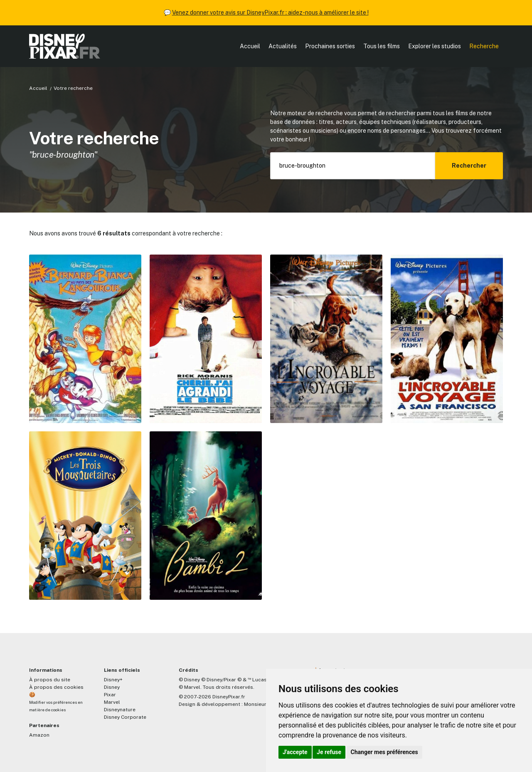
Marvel (112, 702)
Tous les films (382, 46)
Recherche (484, 46)
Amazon (39, 735)
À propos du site (50, 680)
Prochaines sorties (330, 46)
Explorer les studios (435, 46)
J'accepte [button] (295, 752)
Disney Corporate (125, 717)
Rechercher (469, 166)
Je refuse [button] (329, 752)
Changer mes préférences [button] (384, 752)
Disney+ (113, 680)
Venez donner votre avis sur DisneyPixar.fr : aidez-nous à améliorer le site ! (270, 12)
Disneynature (120, 710)
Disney (112, 687)
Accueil (250, 46)
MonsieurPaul (260, 704)
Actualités (283, 46)
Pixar (110, 695)
